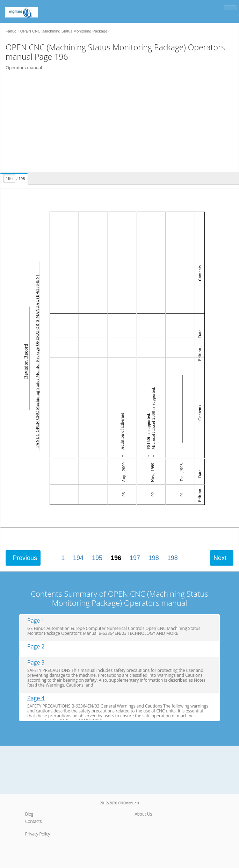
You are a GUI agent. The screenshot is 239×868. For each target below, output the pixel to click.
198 (154, 558)
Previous (25, 558)
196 (116, 558)
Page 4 (36, 698)
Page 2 (36, 647)
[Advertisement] (117, 123)
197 (135, 558)
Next (220, 558)
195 (97, 558)
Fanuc (11, 31)
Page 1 (36, 621)
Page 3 (36, 663)
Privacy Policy (38, 834)
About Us (144, 814)
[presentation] (15, 178)
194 (78, 558)
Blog (29, 814)
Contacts (33, 821)
